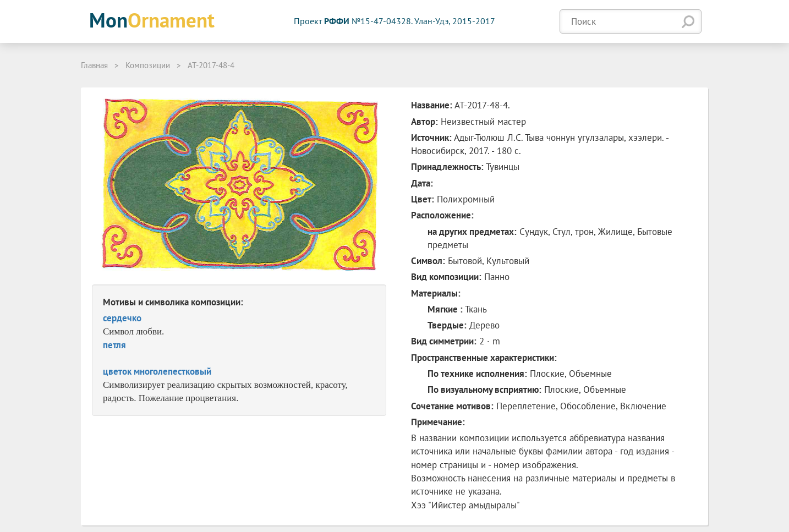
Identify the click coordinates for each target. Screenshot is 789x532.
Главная (94, 65)
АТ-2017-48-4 (211, 65)
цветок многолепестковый (157, 371)
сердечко (122, 318)
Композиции (148, 65)
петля (114, 345)
